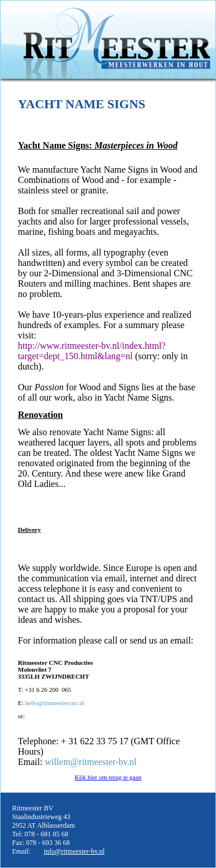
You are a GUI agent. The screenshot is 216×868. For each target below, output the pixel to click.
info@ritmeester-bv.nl (74, 851)
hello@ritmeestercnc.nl (55, 703)
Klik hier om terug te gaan (108, 777)
